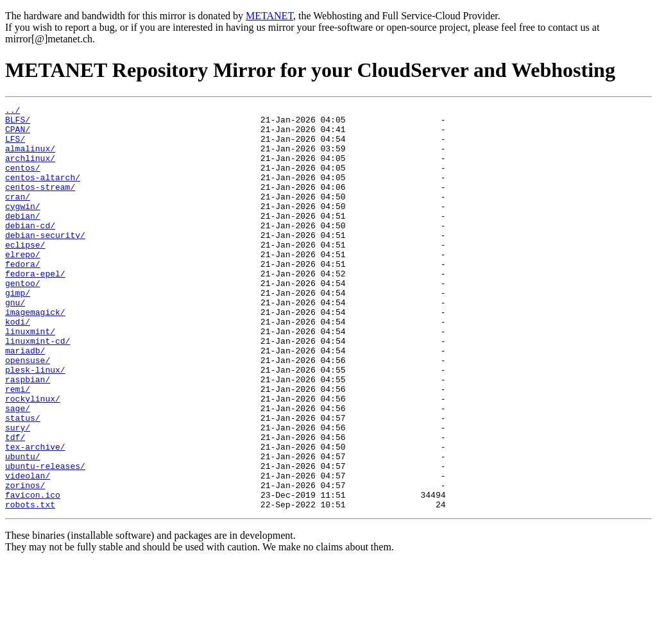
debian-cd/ (30, 250)
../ (13, 112)
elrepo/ (23, 285)
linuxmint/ (30, 377)
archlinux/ (30, 169)
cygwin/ (23, 227)
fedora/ (23, 296)
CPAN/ (18, 135)
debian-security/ (45, 262)
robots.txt (30, 585)
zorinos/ (25, 562)
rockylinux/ (33, 458)
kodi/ (18, 366)
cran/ (18, 216)
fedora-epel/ (35, 308)
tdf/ (15, 504)
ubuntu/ (23, 527)
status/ (23, 481)
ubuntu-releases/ (45, 539)
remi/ (18, 446)
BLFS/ (18, 123)
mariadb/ (25, 400)
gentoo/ (23, 319)
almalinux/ (30, 158)
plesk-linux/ (35, 423)
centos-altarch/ (43, 192)
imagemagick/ (35, 354)
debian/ (23, 239)
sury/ (18, 493)
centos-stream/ (40, 204)
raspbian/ (28, 435)
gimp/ (18, 331)
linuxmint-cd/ (38, 389)
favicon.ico (33, 573)
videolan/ (28, 550)
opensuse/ (28, 412)
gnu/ (15, 343)
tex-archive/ (35, 516)
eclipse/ (25, 273)
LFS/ (15, 146)
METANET (269, 16)
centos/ (23, 181)
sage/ (18, 470)
